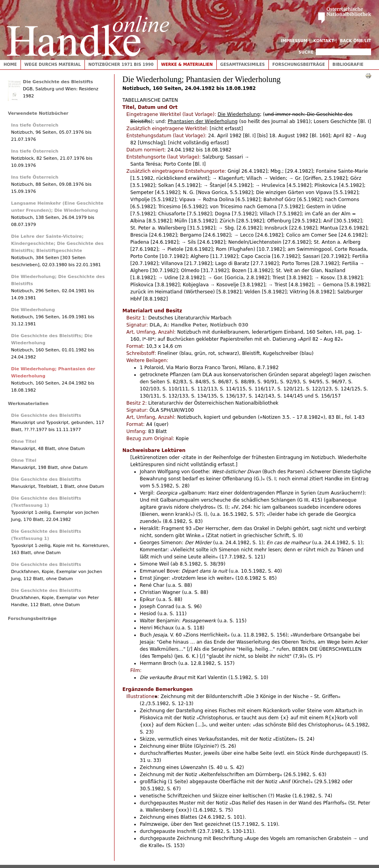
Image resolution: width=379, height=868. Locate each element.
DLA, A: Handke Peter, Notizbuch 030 (199, 325)
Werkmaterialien (28, 404)
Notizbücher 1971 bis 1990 (121, 64)
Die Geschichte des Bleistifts (58, 82)
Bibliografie (348, 64)
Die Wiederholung (33, 310)
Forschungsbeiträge (299, 64)
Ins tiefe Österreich (35, 125)
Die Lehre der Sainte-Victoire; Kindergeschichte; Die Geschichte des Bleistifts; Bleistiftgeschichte (57, 244)
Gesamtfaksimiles (243, 64)
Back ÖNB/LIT (356, 41)
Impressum (294, 41)
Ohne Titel (24, 441)
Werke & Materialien (187, 64)
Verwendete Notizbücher (38, 113)
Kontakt (324, 41)
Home (10, 64)
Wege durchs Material (53, 64)
